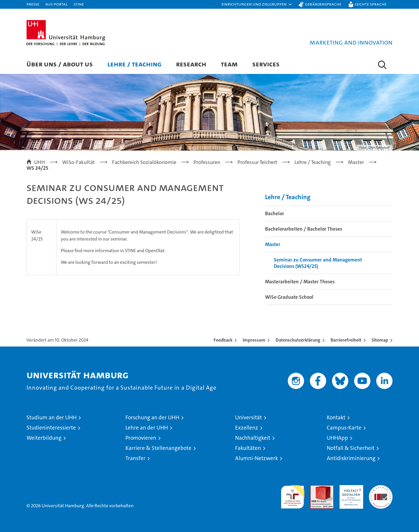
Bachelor (275, 213)
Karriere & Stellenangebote (158, 448)
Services (266, 64)
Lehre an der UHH (147, 428)
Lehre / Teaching (134, 64)
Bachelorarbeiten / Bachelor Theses (304, 229)
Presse (33, 4)
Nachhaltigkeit (253, 438)
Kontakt (336, 417)
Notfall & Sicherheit (351, 448)
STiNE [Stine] (79, 4)
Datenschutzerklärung (298, 340)
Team (229, 64)
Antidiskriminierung (351, 458)
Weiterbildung (44, 438)
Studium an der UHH (52, 417)
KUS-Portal (56, 4)
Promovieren (141, 438)
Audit (316, 488)
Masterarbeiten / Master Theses (300, 282)
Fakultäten (248, 448)
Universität (248, 417)
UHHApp (337, 438)
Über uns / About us (60, 64)
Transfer (135, 458)
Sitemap (380, 340)
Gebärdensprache (323, 4)
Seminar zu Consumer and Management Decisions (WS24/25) (318, 263)
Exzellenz (247, 428)
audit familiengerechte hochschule (293, 494)
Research (191, 64)
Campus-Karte (344, 428)
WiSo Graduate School (289, 297)
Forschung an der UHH (152, 417)
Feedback (223, 340)
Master (273, 244)
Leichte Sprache (371, 4)
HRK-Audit (350, 488)
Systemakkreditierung (381, 488)
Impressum (254, 340)
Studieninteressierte (51, 428)
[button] (257, 4)
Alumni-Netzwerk (256, 458)
